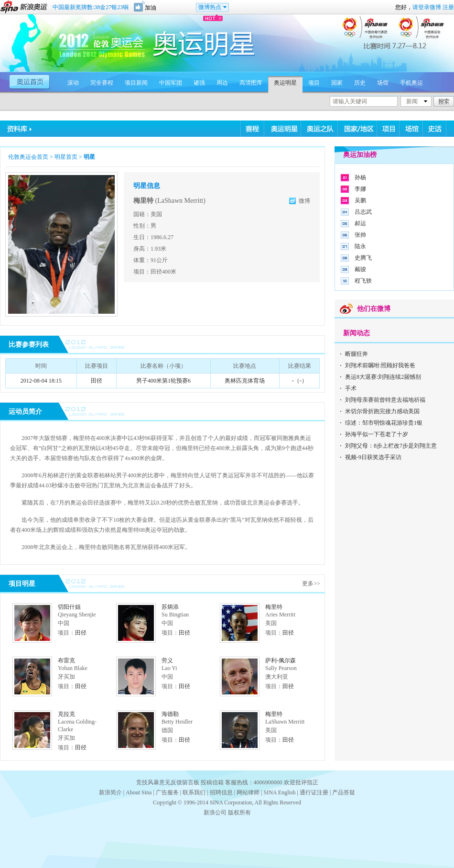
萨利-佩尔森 (281, 660)
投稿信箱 (212, 782)
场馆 (383, 83)
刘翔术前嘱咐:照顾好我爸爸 (380, 365)
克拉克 (66, 714)
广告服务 (167, 792)
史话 (435, 129)
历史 (360, 83)
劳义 (167, 660)
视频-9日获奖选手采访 (373, 457)
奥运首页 (31, 81)
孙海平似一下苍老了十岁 (377, 434)
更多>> (311, 583)
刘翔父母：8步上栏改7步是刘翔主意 (391, 446)
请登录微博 (427, 7)
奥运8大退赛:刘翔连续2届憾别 (383, 377)
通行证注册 (314, 792)
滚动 (73, 83)
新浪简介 (110, 792)
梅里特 (274, 607)
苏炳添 (170, 607)
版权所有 (239, 813)
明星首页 (66, 157)
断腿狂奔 (357, 354)
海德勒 (170, 714)
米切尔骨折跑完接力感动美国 (382, 411)
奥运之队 (319, 129)
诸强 (199, 83)
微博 (304, 201)
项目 (314, 83)
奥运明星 (285, 83)
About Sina (139, 792)
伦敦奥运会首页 (28, 157)
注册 (448, 7)
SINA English (279, 792)
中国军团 (171, 83)
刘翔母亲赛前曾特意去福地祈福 (385, 400)
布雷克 (66, 660)
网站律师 (248, 792)
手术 (351, 388)
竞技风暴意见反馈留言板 (168, 782)
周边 (222, 83)
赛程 (253, 129)
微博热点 (210, 7)
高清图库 (251, 83)
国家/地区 (357, 129)
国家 (337, 83)
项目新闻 (136, 83)
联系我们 (194, 792)
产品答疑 (344, 792)
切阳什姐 (69, 607)
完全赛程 (102, 83)
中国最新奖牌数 (91, 7)
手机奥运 (411, 83)
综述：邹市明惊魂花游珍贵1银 (384, 423)
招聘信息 (221, 792)
